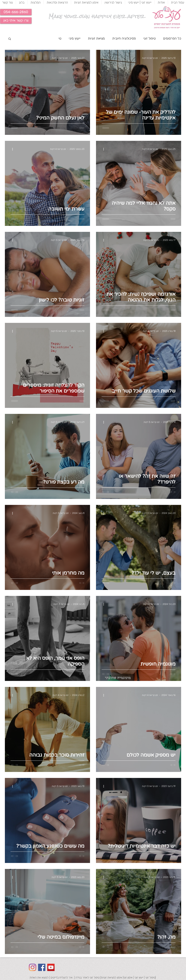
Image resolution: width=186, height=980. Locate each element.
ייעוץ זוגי (139, 978)
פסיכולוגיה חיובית (124, 38)
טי (60, 38)
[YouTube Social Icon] (51, 967)
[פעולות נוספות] (102, 58)
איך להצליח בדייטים (62, 978)
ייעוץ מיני (75, 38)
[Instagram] (33, 967)
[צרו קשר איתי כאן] (16, 21)
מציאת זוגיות (96, 38)
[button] (16, 12)
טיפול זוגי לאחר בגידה (87, 978)
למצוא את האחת (39, 978)
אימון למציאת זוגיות (111, 978)
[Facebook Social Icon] (42, 967)
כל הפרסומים (172, 38)
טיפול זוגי (149, 38)
